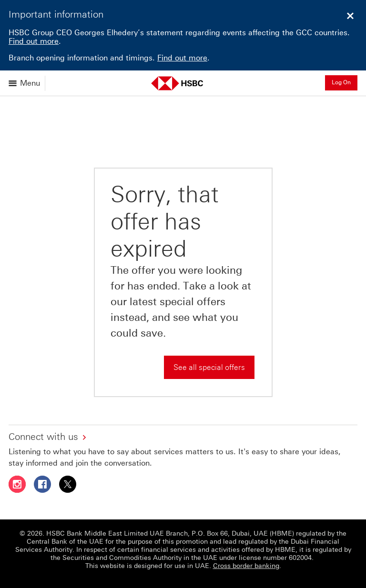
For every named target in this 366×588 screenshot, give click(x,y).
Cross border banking (246, 566)
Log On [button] (341, 82)
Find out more (34, 41)
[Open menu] (25, 83)
